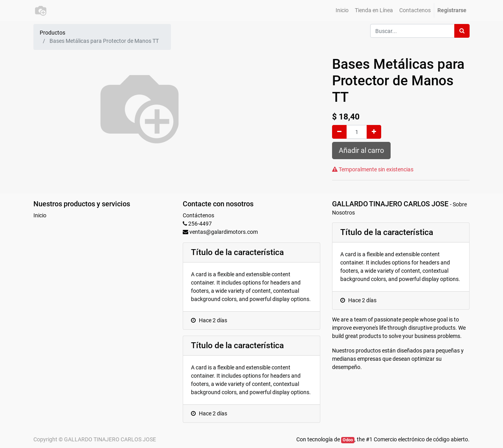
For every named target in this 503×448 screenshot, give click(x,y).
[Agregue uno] (374, 132)
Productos (52, 33)
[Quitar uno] (339, 132)
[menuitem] (342, 10)
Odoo (348, 440)
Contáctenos (198, 215)
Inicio (40, 215)
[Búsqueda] (462, 31)
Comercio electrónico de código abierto (421, 439)
